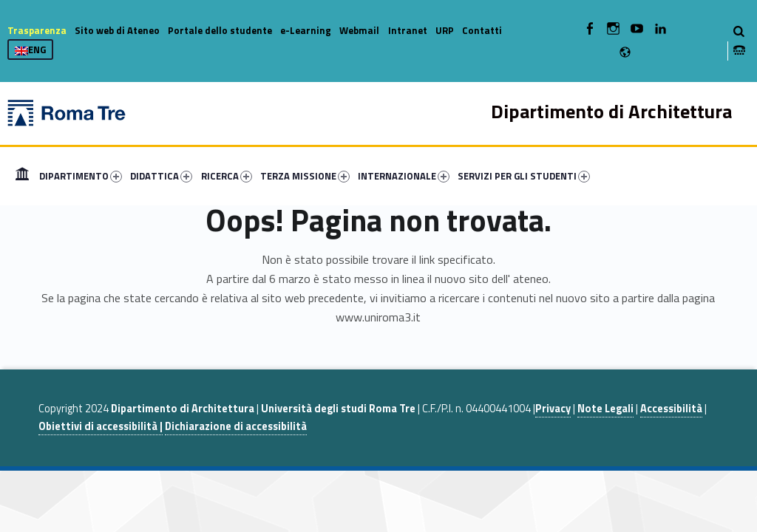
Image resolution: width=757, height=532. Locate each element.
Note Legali (605, 409)
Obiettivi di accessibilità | (101, 426)
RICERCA (227, 176)
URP (445, 30)
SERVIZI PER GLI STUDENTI (524, 176)
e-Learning (306, 30)
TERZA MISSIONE (305, 176)
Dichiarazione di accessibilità (236, 426)
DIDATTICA (161, 176)
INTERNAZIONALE (404, 176)
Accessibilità (671, 409)
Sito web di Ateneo (117, 30)
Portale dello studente (220, 30)
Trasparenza (37, 30)
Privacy (553, 409)
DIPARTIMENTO (81, 176)
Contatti (482, 30)
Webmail (359, 30)
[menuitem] (22, 176)
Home (22, 176)
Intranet (408, 30)
